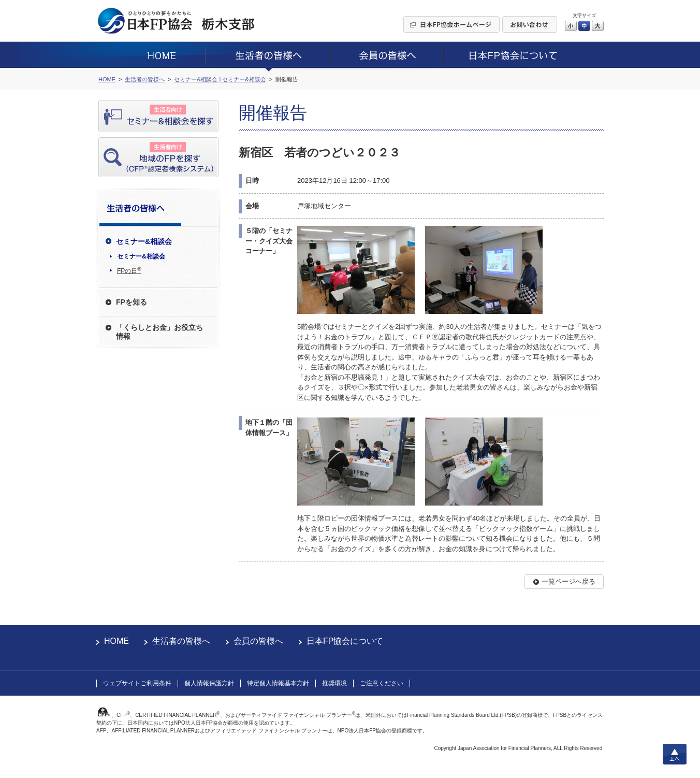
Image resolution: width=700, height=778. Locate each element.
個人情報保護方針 (209, 683)
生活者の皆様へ (181, 641)
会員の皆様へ (258, 641)
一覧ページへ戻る (568, 581)
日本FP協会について (345, 641)
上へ (675, 754)
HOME (116, 641)
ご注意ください (382, 683)
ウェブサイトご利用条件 (137, 683)
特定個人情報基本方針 (278, 683)
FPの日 (129, 270)
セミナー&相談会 (141, 256)
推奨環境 (334, 683)
